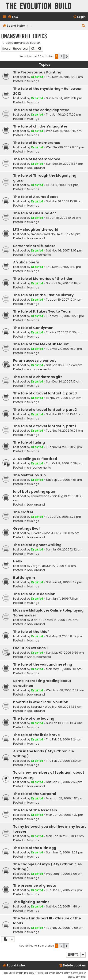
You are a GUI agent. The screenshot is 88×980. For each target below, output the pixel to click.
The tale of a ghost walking (37, 545)
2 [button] (61, 56)
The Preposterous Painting (37, 72)
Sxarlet (36, 234)
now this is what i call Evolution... (42, 702)
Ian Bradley (27, 973)
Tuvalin (36, 533)
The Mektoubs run (29, 475)
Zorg (34, 566)
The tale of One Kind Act (35, 213)
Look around (36, 168)
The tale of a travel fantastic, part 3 (45, 393)
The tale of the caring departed (41, 110)
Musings (33, 81)
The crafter (23, 512)
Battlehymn (24, 578)
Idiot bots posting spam (35, 492)
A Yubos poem (26, 262)
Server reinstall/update (34, 246)
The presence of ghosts (35, 885)
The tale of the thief (31, 632)
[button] (67, 57)
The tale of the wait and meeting (43, 664)
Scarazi (36, 707)
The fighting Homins (31, 902)
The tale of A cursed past (36, 197)
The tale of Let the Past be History (43, 295)
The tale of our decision (34, 594)
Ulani (35, 620)
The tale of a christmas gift (38, 377)
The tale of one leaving (34, 718)
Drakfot (37, 77)
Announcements (39, 255)
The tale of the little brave (36, 735)
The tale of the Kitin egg (35, 848)
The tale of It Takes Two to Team (42, 311)
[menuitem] (13, 17)
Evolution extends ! (30, 648)
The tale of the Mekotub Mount (41, 344)
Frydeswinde (40, 496)
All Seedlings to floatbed (35, 459)
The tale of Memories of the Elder (43, 279)
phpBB (56, 973)
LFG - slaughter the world (36, 230)
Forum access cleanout (34, 361)
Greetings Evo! (26, 528)
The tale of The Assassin (35, 810)
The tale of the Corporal (35, 794)
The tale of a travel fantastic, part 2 (45, 410)
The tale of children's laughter (40, 126)
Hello (18, 561)
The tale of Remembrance (37, 143)
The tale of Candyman (33, 328)
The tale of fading (29, 442)
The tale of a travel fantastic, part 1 (44, 426)
